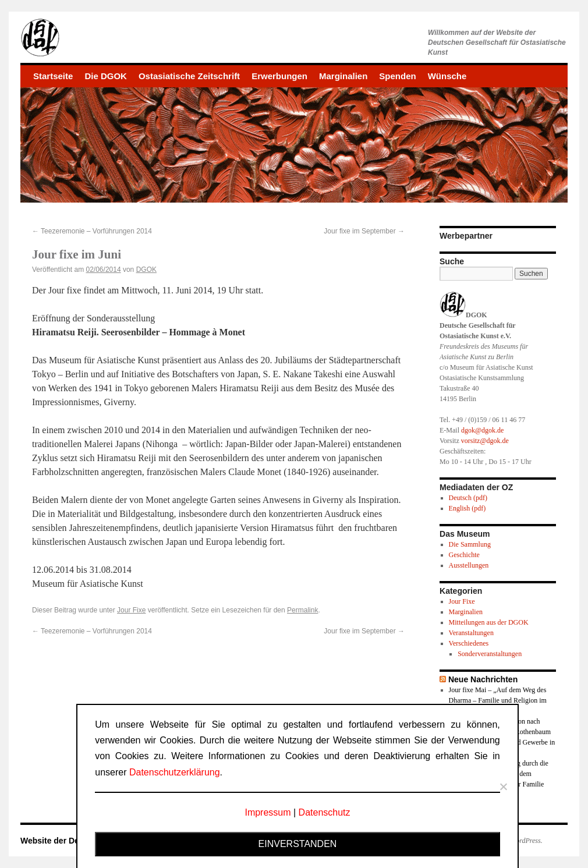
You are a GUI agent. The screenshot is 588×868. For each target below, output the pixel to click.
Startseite (53, 76)
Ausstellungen (469, 565)
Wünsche (447, 76)
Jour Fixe (131, 610)
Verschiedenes (469, 643)
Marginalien (343, 76)
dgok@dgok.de (482, 430)
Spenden (397, 76)
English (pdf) (467, 508)
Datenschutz (325, 812)
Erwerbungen (279, 76)
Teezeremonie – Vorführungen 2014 (92, 231)
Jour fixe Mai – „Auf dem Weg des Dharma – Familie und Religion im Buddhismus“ (498, 700)
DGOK (146, 270)
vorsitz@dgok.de (485, 441)
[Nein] (503, 786)
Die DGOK (106, 76)
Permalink (302, 610)
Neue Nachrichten (483, 679)
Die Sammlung (470, 544)
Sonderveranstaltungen (490, 654)
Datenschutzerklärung (175, 772)
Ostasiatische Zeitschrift (189, 76)
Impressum (268, 812)
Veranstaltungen (471, 633)
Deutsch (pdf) (468, 498)
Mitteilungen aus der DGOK (489, 622)
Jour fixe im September (364, 231)
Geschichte (464, 555)
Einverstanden (298, 844)
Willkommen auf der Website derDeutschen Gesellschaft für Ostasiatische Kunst (497, 42)
